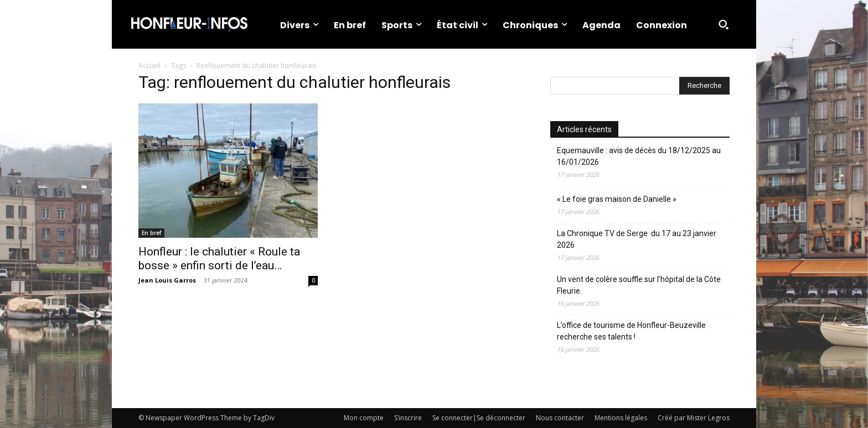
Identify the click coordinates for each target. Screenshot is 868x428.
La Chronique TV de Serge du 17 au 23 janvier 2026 (637, 239)
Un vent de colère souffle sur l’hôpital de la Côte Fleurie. (639, 285)
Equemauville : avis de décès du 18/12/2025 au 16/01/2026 (639, 156)
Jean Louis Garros (167, 280)
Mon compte (364, 418)
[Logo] (189, 24)
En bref (151, 233)
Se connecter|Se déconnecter (479, 418)
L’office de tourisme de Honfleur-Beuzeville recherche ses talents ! (631, 331)
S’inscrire (408, 418)
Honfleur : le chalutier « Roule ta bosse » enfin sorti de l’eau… (219, 259)
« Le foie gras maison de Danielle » (617, 199)
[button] (724, 24)
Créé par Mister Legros (694, 418)
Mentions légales (621, 418)
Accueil (149, 66)
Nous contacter (560, 418)
